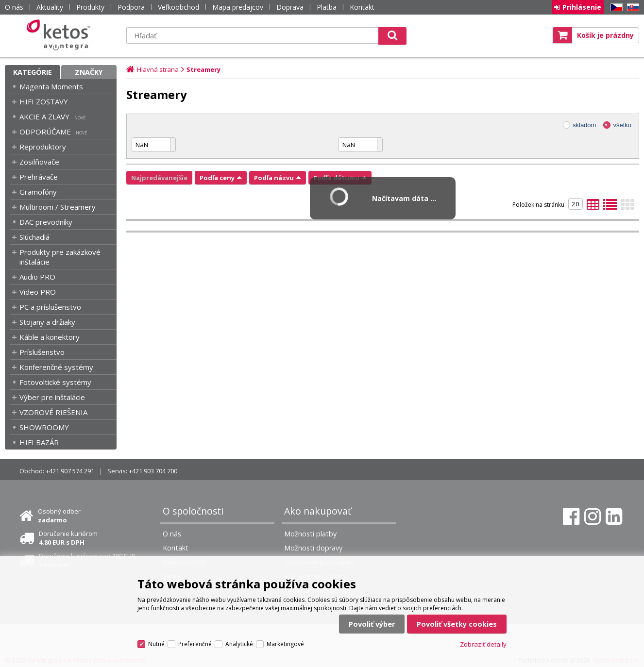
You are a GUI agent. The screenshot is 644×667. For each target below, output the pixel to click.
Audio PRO (37, 277)
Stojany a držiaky (47, 322)
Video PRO (38, 292)
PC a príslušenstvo (50, 307)
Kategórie (33, 72)
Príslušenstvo (42, 352)
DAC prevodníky (46, 222)
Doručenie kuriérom (68, 538)
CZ (615, 8)
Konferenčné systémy (56, 367)
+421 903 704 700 (153, 471)
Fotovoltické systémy (55, 382)
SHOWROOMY (44, 427)
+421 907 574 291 (70, 471)
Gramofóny (38, 192)
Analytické (239, 644)
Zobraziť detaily (483, 644)
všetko (622, 125)
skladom (584, 125)
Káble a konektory (50, 337)
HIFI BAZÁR (39, 442)
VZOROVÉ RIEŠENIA (53, 412)
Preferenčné (195, 644)
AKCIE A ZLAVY (44, 117)
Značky (89, 72)
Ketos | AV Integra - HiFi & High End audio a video (61, 35)
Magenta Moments (51, 86)
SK (631, 8)
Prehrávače (39, 177)
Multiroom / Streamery (58, 207)
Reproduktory (43, 147)
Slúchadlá (34, 237)
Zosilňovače (39, 162)
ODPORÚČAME (45, 132)
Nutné (156, 644)
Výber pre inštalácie (52, 397)
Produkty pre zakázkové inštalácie (60, 257)
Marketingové (285, 644)
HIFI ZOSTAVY (44, 101)
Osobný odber (59, 516)
